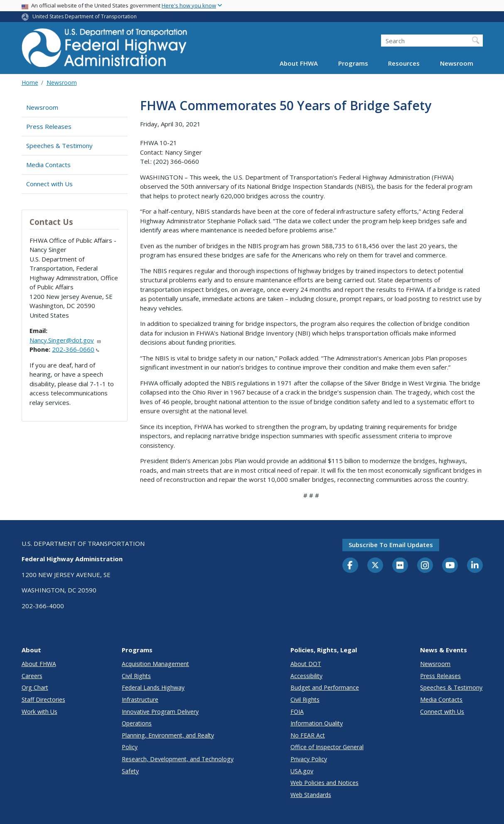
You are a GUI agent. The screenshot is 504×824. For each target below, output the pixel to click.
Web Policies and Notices (325, 783)
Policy (130, 747)
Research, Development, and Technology (178, 759)
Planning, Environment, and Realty (168, 735)
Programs (353, 63)
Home (30, 83)
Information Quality (317, 723)
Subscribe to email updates (391, 545)
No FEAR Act (308, 735)
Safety (130, 771)
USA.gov (302, 771)
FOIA (297, 712)
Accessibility (306, 676)
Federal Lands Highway (153, 687)
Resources (404, 63)
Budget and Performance (325, 687)
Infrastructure (140, 699)
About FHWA (299, 63)
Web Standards (311, 795)
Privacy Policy (309, 759)
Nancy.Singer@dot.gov (65, 340)
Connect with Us (49, 184)
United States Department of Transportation (85, 16)
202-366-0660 (76, 349)
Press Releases (49, 126)
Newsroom (457, 63)
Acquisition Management (155, 664)
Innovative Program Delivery (160, 712)
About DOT (306, 664)
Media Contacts (48, 165)
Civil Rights (136, 676)
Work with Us (39, 712)
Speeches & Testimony (59, 146)
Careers (32, 676)
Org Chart (35, 687)
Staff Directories (43, 699)
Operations (137, 723)
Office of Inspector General (327, 747)
